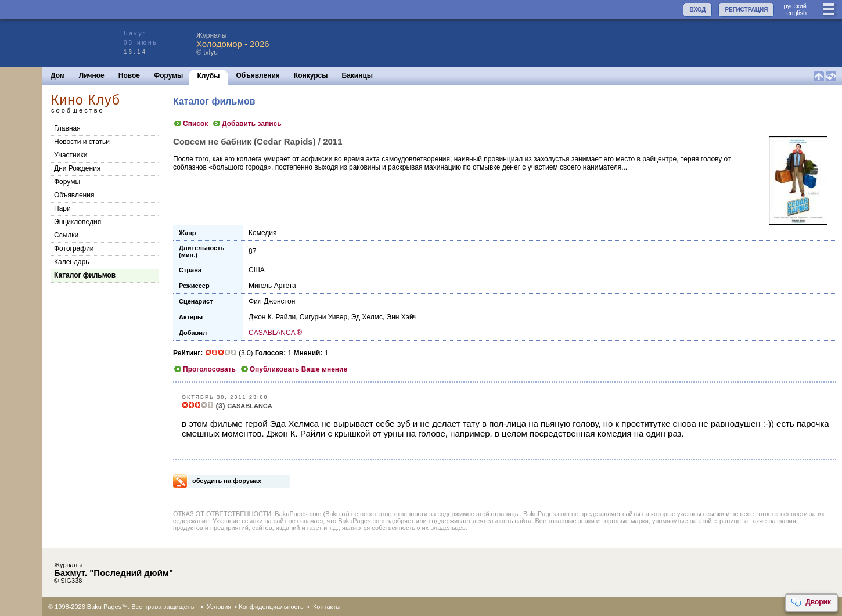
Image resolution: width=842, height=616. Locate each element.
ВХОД (697, 10)
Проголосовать (204, 369)
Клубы (208, 76)
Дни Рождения (77, 168)
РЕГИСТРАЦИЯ (746, 10)
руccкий (795, 6)
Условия (219, 607)
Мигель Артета (272, 286)
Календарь (72, 262)
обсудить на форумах (227, 481)
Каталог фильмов (85, 275)
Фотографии (74, 248)
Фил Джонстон (272, 301)
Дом (58, 75)
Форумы (168, 75)
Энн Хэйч (402, 317)
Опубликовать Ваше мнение (294, 369)
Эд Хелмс (367, 317)
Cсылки (66, 235)
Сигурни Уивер (323, 317)
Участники (71, 155)
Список (190, 124)
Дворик (811, 603)
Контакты (327, 607)
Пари (62, 208)
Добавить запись (247, 124)
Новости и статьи (82, 142)
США (257, 270)
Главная (67, 128)
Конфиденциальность (271, 607)
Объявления (258, 75)
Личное (92, 75)
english (796, 13)
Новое (129, 75)
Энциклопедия (78, 222)
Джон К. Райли (272, 317)
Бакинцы (358, 75)
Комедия (263, 233)
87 (252, 251)
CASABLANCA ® (275, 333)
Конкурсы (311, 75)
